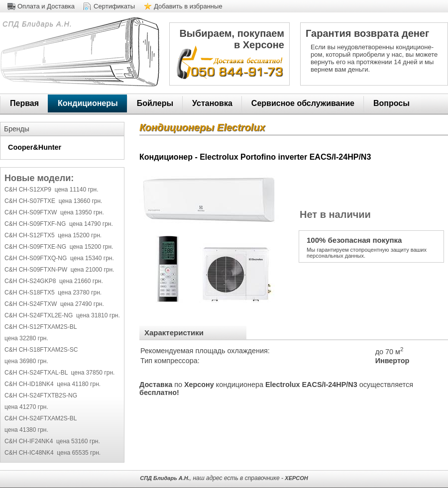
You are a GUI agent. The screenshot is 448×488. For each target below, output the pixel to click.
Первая (24, 103)
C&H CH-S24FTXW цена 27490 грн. (54, 304)
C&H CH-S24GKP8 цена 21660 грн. (54, 281)
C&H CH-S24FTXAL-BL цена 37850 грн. (59, 373)
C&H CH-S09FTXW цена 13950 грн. (54, 212)
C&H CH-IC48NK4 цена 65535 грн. (53, 453)
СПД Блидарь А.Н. (36, 24)
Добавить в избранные (188, 6)
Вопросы (392, 103)
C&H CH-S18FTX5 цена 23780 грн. (53, 293)
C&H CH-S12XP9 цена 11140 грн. (51, 190)
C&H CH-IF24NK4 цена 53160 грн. (52, 441)
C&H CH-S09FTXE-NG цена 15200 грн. (59, 247)
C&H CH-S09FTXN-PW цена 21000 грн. (59, 270)
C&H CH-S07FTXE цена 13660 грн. (53, 201)
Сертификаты (114, 6)
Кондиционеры (88, 103)
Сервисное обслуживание (303, 103)
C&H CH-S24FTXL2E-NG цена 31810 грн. (62, 315)
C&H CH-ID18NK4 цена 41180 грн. (53, 384)
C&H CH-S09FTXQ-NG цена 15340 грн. (59, 258)
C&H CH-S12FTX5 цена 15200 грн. (53, 235)
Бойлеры (155, 103)
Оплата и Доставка (46, 6)
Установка (212, 103)
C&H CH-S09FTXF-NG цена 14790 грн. (59, 224)
